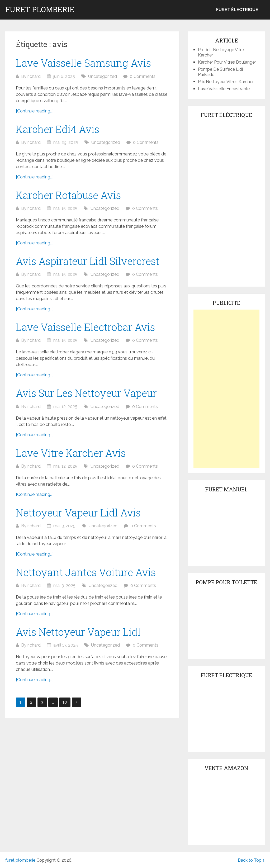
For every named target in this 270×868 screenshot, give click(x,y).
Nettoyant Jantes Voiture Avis (86, 572)
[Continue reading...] (35, 111)
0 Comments (143, 76)
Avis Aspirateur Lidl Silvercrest (87, 261)
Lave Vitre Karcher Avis (71, 453)
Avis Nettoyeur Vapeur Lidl (78, 632)
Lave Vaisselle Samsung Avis (83, 63)
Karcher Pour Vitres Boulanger (227, 62)
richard (34, 76)
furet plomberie (40, 10)
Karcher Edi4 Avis (58, 129)
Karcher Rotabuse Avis (68, 195)
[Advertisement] (226, 389)
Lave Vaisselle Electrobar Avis (85, 327)
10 (65, 702)
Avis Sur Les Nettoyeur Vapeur (86, 393)
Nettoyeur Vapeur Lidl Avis (78, 513)
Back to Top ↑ (251, 860)
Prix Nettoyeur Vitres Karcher (226, 82)
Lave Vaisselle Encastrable (224, 89)
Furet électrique (237, 10)
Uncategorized (103, 76)
